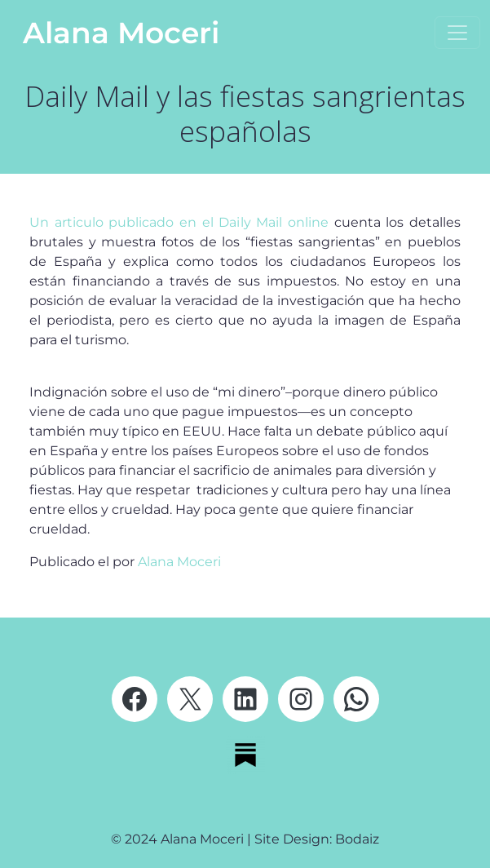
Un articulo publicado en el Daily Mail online (179, 222)
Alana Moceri (121, 33)
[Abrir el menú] (457, 33)
